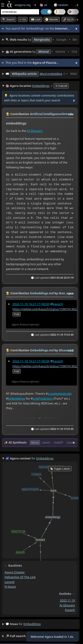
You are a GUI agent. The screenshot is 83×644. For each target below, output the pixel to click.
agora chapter (15, 572)
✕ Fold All (61, 86)
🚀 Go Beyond (72, 19)
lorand (9, 582)
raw (71, 114)
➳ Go (23, 19)
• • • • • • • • (41, 40)
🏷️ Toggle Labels (60, 469)
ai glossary (67, 605)
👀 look (36, 19)
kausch (58, 304)
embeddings (32, 624)
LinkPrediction (43, 398)
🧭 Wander (52, 19)
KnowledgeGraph (59, 394)
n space (10, 586)
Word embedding (51, 74)
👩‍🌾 (8, 114)
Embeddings (16, 398)
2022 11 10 (67, 600)
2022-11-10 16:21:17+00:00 (31, 304)
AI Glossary (35, 131)
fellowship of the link (20, 577)
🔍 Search (9, 19)
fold (17, 314)
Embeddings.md (42, 293)
